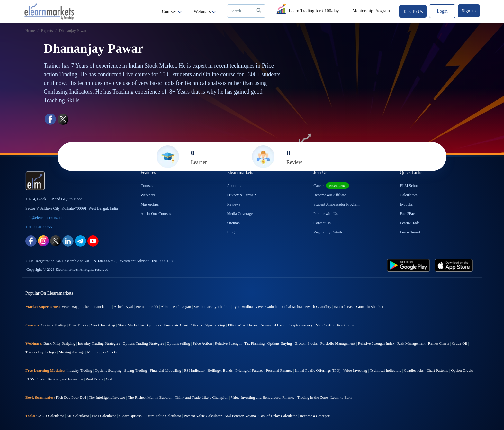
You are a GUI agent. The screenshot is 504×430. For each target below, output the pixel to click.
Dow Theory (79, 325)
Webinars (205, 11)
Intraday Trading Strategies (99, 343)
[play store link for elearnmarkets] (410, 265)
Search (247, 11)
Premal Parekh (147, 307)
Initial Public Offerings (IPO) (318, 371)
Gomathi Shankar (370, 307)
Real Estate (94, 379)
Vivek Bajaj (71, 307)
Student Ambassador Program (336, 204)
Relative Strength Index (376, 343)
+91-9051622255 (39, 227)
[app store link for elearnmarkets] (455, 265)
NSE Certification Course (335, 325)
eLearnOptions (130, 416)
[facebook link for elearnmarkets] (31, 240)
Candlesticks (414, 371)
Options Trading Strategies (143, 343)
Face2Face (408, 214)
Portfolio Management (338, 343)
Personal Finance (279, 371)
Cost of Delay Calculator (278, 416)
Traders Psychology (41, 352)
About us (234, 186)
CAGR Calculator (50, 416)
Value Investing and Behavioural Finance (263, 398)
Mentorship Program (371, 11)
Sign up (469, 11)
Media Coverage (240, 214)
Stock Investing (103, 325)
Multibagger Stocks (102, 352)
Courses (172, 11)
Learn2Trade (410, 223)
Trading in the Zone (313, 398)
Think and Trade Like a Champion (202, 398)
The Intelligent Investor (107, 398)
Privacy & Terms (240, 195)
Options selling (179, 343)
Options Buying (280, 343)
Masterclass (150, 204)
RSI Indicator (194, 371)
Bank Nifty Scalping (59, 343)
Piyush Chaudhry (318, 307)
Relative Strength (228, 343)
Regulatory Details (328, 232)
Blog (231, 232)
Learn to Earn (341, 398)
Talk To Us (413, 11)
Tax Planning (255, 343)
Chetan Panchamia (97, 307)
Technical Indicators (386, 371)
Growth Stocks (306, 343)
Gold (110, 379)
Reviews (234, 204)
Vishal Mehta (292, 307)
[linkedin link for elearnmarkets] (68, 240)
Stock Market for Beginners (139, 325)
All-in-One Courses (156, 214)
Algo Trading (215, 325)
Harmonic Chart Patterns (183, 325)
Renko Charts (439, 343)
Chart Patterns (437, 371)
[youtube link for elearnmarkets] (93, 240)
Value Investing (355, 371)
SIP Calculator (78, 416)
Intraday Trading (79, 371)
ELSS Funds (35, 379)
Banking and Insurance (65, 379)
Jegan (187, 307)
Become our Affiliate (330, 195)
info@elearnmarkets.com (45, 218)
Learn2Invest (410, 232)
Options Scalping (108, 371)
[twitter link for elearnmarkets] (56, 240)
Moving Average (72, 352)
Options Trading (53, 325)
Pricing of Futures (249, 371)
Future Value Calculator (163, 416)
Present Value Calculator (203, 416)
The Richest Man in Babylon (150, 398)
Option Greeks (462, 371)
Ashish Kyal (123, 307)
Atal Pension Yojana (240, 416)
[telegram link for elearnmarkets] (81, 240)
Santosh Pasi (344, 307)
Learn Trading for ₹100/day (307, 10)
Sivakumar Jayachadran (212, 307)
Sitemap (233, 223)
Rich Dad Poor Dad (71, 398)
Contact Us (322, 223)
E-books (406, 204)
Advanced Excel (273, 325)
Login (442, 11)
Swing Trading (136, 371)
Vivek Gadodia (267, 307)
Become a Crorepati (315, 416)
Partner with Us (325, 214)
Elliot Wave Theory (243, 325)
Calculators (409, 195)
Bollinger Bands (220, 371)
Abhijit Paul (170, 307)
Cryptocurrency (301, 325)
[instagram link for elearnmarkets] (43, 240)
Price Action (203, 343)
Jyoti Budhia (243, 307)
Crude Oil (460, 343)
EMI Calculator (104, 416)
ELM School (410, 186)
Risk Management (411, 343)
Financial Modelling (166, 371)
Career (331, 186)
